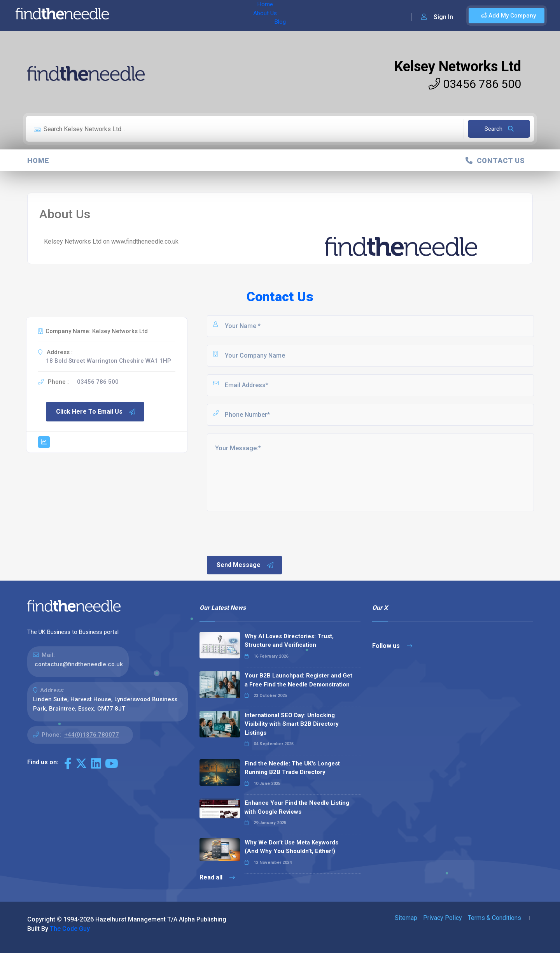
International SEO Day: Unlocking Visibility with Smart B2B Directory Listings (292, 724)
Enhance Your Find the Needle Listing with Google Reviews (297, 807)
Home (137, 16)
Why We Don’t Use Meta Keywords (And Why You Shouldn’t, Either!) (291, 847)
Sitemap (406, 918)
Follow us (392, 646)
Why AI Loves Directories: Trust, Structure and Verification (289, 641)
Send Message (245, 565)
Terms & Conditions (494, 918)
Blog (194, 16)
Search (499, 129)
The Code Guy (70, 929)
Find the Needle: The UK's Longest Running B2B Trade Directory (292, 768)
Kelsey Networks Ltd (458, 67)
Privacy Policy (443, 918)
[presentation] (265, 533)
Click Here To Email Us (96, 412)
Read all (217, 877)
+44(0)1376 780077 (92, 735)
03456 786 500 (475, 84)
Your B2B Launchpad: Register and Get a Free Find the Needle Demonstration (298, 680)
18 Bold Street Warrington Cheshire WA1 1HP (108, 361)
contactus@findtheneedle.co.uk (79, 664)
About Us (167, 16)
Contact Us (495, 161)
